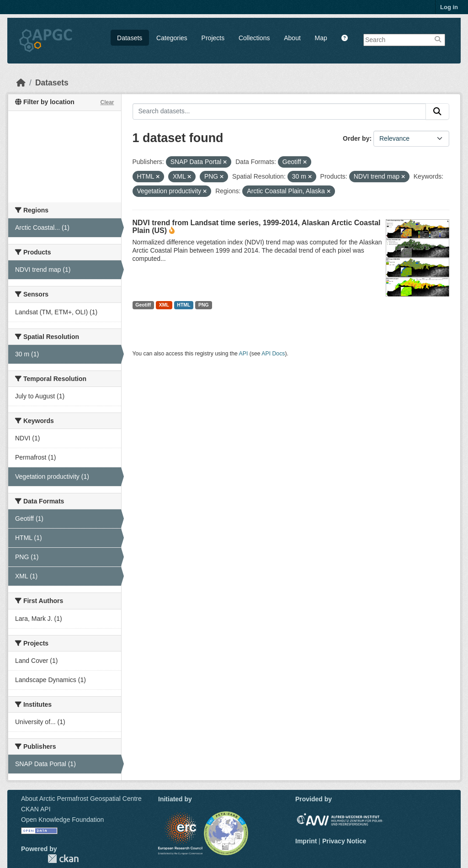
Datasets (130, 38)
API (244, 354)
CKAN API (36, 809)
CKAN (63, 859)
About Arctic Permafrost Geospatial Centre (81, 799)
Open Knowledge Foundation (62, 820)
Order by (356, 138)
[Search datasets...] (279, 111)
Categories (172, 38)
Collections (254, 38)
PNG (204, 305)
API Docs (273, 354)
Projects (213, 38)
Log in (449, 7)
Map (321, 38)
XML (164, 305)
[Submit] (437, 111)
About (292, 38)
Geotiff (143, 305)
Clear (107, 102)
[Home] (21, 83)
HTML (183, 305)
